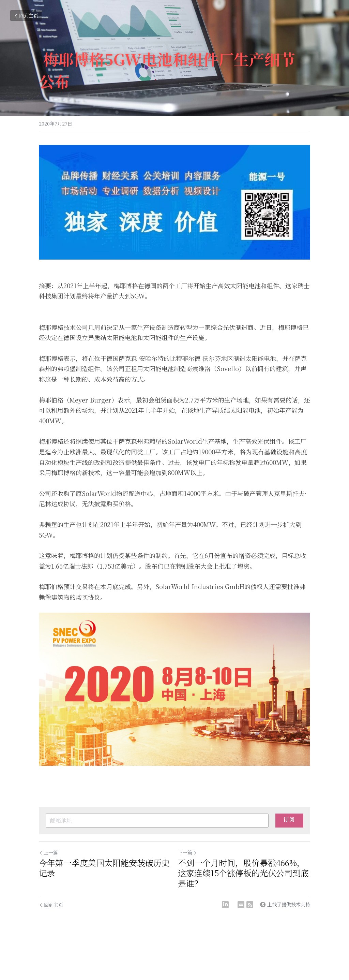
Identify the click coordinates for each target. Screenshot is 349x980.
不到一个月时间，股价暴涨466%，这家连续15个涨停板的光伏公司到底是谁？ (243, 873)
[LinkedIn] (225, 905)
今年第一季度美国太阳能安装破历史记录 (104, 868)
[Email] (241, 905)
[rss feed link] (250, 905)
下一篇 (187, 852)
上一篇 (48, 852)
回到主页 (26, 15)
